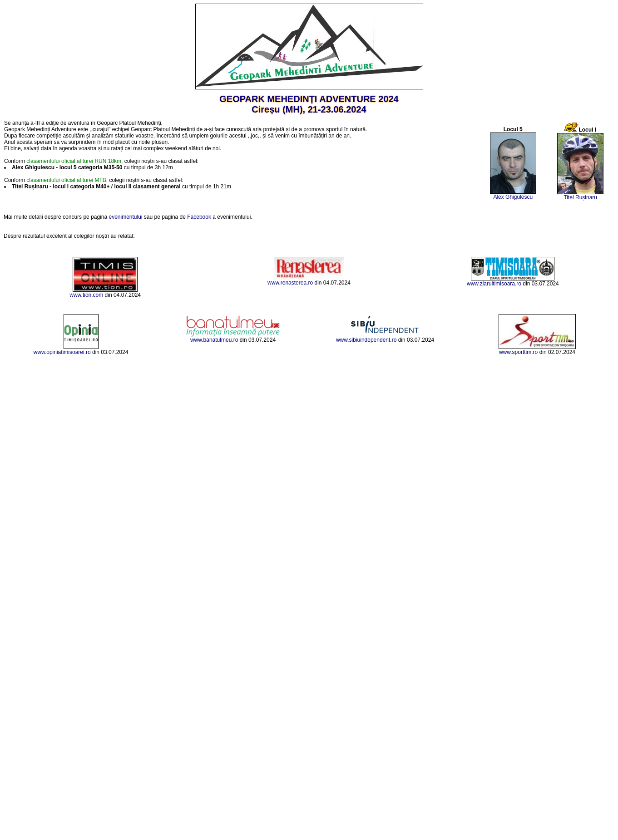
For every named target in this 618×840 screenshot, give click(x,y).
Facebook (199, 217)
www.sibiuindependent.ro (366, 340)
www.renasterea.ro (290, 283)
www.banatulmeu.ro (214, 340)
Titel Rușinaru (580, 197)
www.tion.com (86, 295)
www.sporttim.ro (518, 352)
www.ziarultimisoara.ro (494, 284)
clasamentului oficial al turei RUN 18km (74, 161)
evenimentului (125, 217)
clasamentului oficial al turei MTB (66, 180)
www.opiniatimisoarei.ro (62, 352)
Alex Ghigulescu (513, 197)
